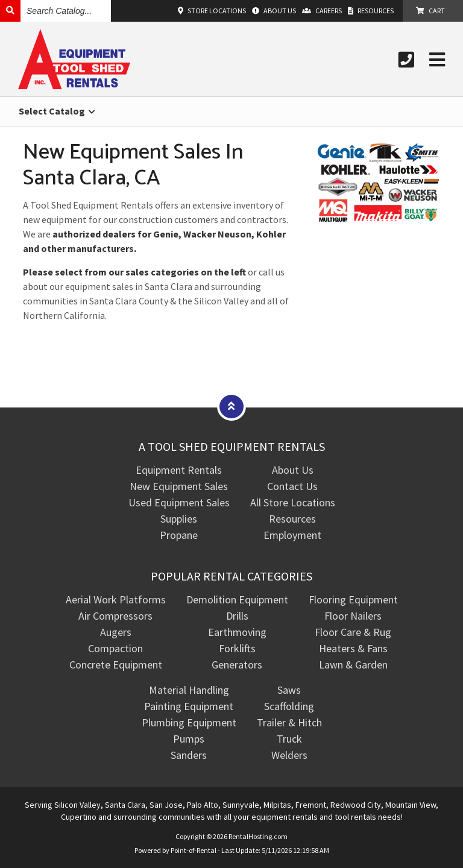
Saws (289, 690)
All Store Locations (293, 502)
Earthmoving (237, 632)
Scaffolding (289, 706)
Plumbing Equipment (189, 722)
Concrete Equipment (116, 665)
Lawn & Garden (353, 665)
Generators (237, 665)
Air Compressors (115, 616)
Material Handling (189, 690)
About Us (293, 470)
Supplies (179, 519)
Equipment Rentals (179, 470)
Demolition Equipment (237, 599)
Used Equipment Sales (179, 502)
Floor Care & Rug (353, 632)
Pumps (189, 739)
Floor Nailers (353, 616)
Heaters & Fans (353, 648)
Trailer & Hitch (289, 722)
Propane (179, 535)
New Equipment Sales (179, 486)
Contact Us (292, 486)
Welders (289, 755)
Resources (292, 519)
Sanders (189, 755)
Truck (289, 739)
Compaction (115, 648)
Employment (292, 535)
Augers (116, 632)
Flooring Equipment (353, 599)
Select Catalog (57, 111)
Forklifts (237, 648)
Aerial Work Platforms (116, 599)
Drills (237, 616)
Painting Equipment (189, 706)
